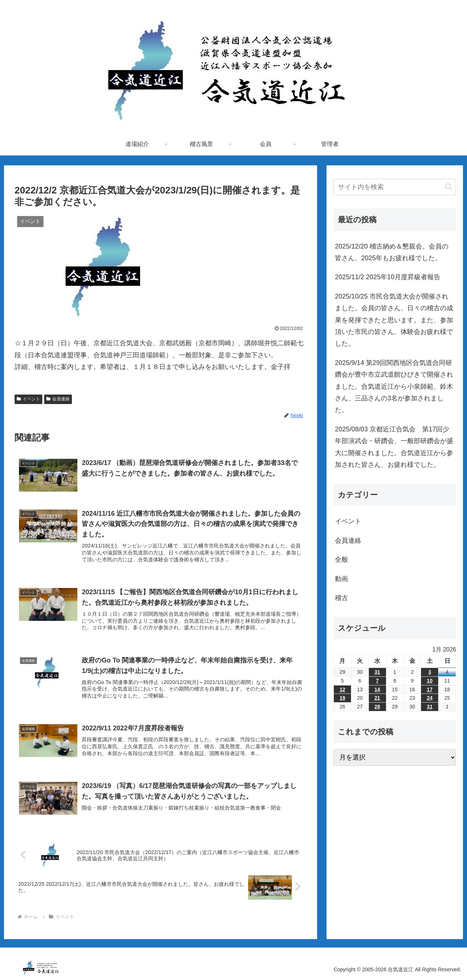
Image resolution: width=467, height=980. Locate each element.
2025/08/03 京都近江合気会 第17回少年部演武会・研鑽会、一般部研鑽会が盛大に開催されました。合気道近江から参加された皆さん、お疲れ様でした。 (394, 447)
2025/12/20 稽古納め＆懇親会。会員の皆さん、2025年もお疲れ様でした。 (392, 252)
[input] (395, 187)
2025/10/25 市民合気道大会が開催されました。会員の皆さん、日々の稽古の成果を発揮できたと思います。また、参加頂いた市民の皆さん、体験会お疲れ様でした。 (394, 320)
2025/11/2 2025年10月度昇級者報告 (388, 277)
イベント (28, 399)
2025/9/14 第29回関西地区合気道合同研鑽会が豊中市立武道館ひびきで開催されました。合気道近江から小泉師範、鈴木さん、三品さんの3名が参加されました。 (394, 387)
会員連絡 (58, 399)
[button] (449, 187)
